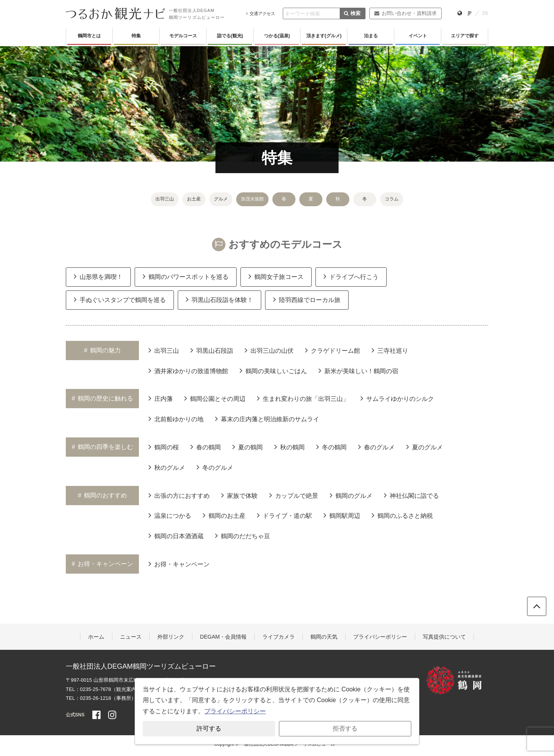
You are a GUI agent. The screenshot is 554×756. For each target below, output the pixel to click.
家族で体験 (239, 495)
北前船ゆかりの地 (176, 419)
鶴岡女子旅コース (276, 276)
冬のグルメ (215, 467)
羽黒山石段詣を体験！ (219, 299)
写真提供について (444, 637)
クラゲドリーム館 (333, 350)
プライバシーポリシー (380, 637)
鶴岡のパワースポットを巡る (186, 276)
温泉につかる (170, 515)
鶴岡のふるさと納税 (402, 515)
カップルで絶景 (294, 495)
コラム (392, 199)
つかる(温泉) (277, 36)
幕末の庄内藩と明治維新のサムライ (267, 419)
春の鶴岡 (206, 447)
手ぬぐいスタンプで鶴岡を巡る (120, 299)
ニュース (131, 637)
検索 (352, 13)
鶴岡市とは (89, 36)
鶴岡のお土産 (224, 515)
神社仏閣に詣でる (411, 495)
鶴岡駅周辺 (342, 515)
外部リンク (171, 637)
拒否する (345, 728)
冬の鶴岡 (331, 447)
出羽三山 (165, 199)
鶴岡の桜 (164, 447)
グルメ (221, 199)
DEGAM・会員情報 (223, 637)
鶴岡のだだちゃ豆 (243, 536)
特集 (136, 36)
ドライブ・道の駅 (285, 515)
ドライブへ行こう (351, 276)
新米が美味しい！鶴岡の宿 (358, 370)
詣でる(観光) (230, 36)
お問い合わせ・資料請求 (405, 13)
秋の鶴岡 (290, 447)
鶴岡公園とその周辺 (215, 398)
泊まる (371, 36)
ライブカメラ (279, 637)
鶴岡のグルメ (351, 495)
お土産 (194, 199)
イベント (418, 36)
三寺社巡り (390, 350)
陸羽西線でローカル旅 (307, 299)
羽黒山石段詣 (212, 350)
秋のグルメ (167, 467)
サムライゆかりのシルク (397, 398)
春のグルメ (376, 447)
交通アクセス (261, 13)
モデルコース (183, 36)
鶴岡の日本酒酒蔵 (176, 536)
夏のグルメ (425, 447)
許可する (209, 728)
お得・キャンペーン (179, 564)
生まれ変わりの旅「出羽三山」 (303, 398)
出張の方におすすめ (179, 495)
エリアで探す (465, 36)
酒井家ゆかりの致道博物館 (188, 370)
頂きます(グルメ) (324, 36)
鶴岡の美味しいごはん (273, 370)
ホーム (96, 637)
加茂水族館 (252, 199)
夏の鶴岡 (248, 447)
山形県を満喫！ (98, 276)
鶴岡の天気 (324, 637)
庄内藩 (161, 398)
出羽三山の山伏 (269, 350)
